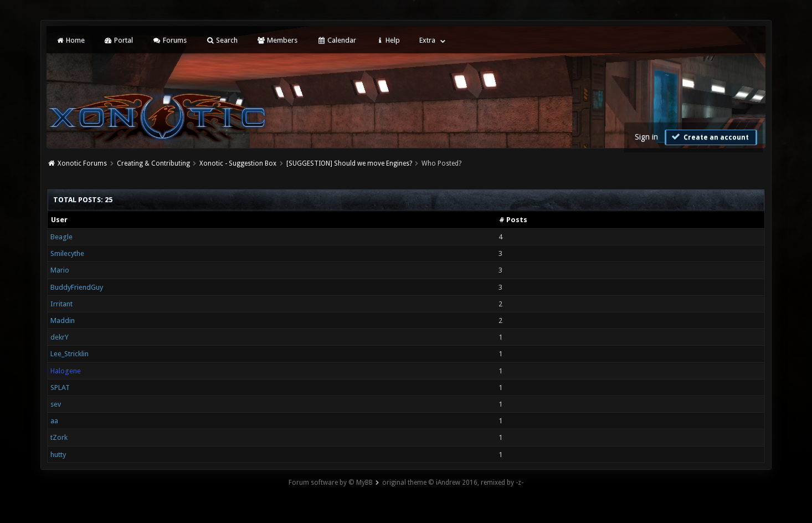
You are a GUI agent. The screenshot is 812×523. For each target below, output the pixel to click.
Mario (60, 270)
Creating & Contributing (153, 163)
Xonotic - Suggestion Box (238, 163)
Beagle (61, 237)
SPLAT (60, 388)
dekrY (60, 337)
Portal (119, 40)
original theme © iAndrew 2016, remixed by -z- (453, 483)
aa (54, 421)
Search (222, 40)
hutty (58, 455)
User (59, 220)
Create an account (710, 137)
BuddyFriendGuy (77, 287)
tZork (59, 437)
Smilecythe (67, 253)
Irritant (61, 304)
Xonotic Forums (82, 163)
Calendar (336, 40)
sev (56, 404)
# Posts (513, 220)
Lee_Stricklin (70, 354)
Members (277, 40)
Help (388, 40)
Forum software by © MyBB (331, 483)
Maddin (63, 321)
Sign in (646, 137)
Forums (169, 40)
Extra (427, 40)
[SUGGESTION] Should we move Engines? (349, 163)
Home (70, 40)
